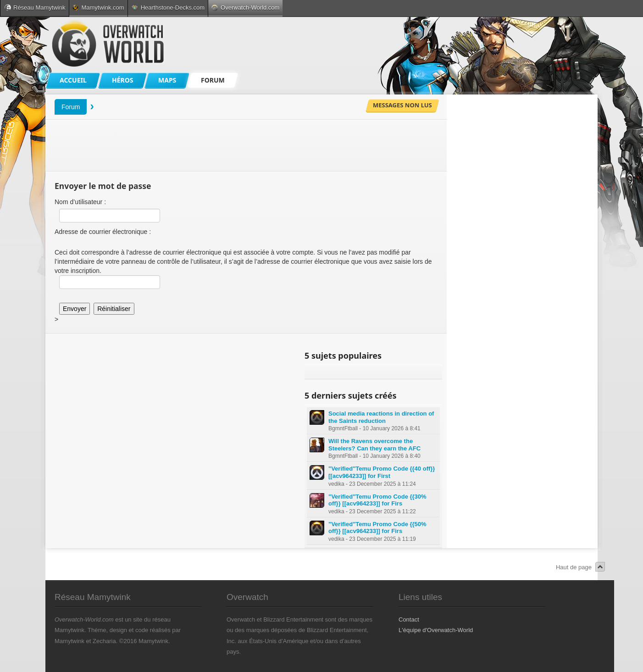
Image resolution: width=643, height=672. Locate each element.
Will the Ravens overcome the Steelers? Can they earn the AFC (374, 445)
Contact (409, 619)
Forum (71, 107)
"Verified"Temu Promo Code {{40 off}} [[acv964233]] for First (382, 472)
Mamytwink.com (98, 8)
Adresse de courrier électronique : (103, 232)
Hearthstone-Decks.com (168, 8)
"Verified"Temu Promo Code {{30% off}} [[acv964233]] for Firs (377, 500)
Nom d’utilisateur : (80, 202)
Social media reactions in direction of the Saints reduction (381, 417)
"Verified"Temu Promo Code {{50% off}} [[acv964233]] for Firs (377, 528)
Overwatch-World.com (245, 8)
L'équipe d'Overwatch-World (436, 630)
